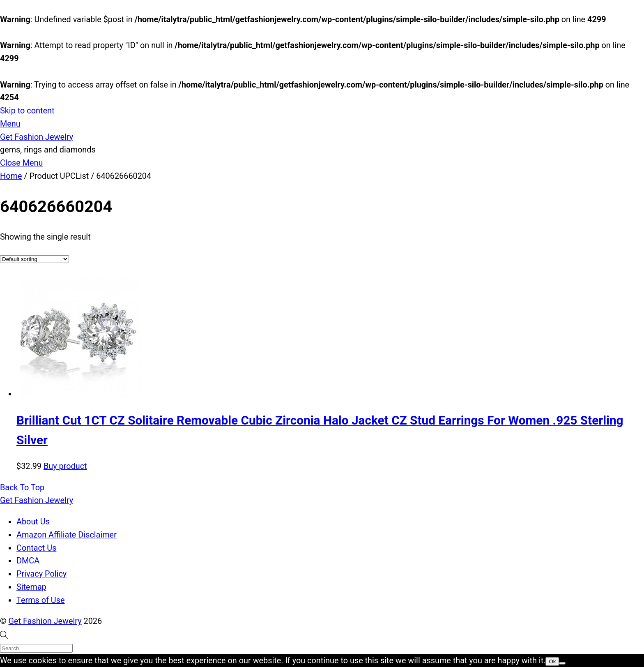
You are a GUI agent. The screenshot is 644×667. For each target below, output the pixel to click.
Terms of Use (40, 600)
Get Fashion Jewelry (45, 621)
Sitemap (31, 587)
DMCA (28, 561)
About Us (33, 522)
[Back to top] (22, 488)
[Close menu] (22, 163)
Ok (552, 661)
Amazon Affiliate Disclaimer (67, 535)
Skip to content (27, 111)
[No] (562, 663)
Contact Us (36, 548)
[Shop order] (34, 259)
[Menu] (10, 124)
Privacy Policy (41, 574)
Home (11, 176)
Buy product (65, 466)
